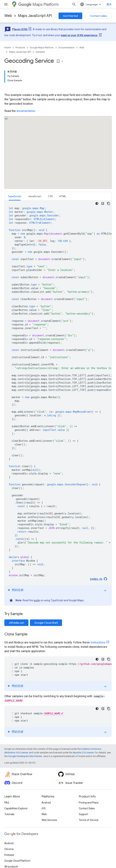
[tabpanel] (58, 403)
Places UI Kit (20, 29)
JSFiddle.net (16, 623)
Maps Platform (38, 4)
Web (8, 16)
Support (83, 814)
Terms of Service (89, 820)
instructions (98, 642)
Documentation (66, 48)
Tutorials (9, 814)
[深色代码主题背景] (97, 204)
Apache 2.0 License (83, 753)
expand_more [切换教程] (105, 591)
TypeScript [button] (15, 196)
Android (46, 803)
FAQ (7, 803)
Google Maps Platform (42, 48)
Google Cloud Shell (46, 623)
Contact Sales (87, 808)
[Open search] (74, 4)
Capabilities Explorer (16, 808)
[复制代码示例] (109, 204)
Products (20, 48)
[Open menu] (6, 4)
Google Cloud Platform (17, 861)
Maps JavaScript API (35, 16)
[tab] (15, 196)
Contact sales (98, 16)
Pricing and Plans (89, 803)
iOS (44, 808)
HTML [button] (63, 196)
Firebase (9, 855)
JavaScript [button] (35, 196)
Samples (40, 52)
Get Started (70, 16)
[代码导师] (103, 204)
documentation (26, 111)
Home (8, 48)
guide (37, 600)
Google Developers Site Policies (25, 756)
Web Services (49, 820)
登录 (109, 4)
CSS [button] (50, 196)
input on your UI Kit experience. (79, 35)
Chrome (9, 849)
